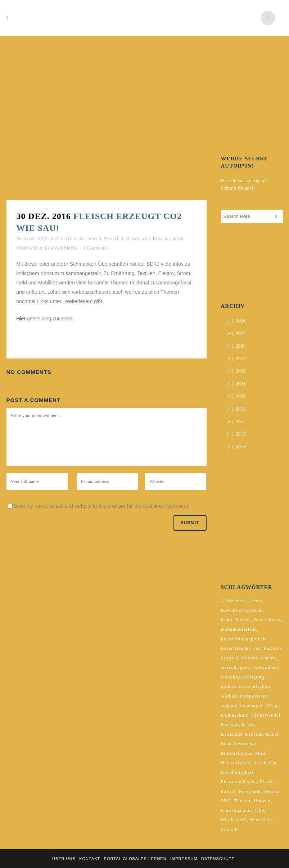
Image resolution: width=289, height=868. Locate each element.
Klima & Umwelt (84, 239)
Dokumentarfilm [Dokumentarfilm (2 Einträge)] (239, 629)
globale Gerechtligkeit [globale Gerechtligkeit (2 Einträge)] (246, 686)
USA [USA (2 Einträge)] (260, 810)
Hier (22, 319)
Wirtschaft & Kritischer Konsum (137, 239)
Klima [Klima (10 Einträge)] (272, 705)
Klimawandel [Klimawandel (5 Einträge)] (266, 715)
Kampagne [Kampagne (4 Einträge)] (250, 705)
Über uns (64, 859)
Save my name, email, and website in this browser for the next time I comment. (102, 506)
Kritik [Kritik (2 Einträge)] (249, 724)
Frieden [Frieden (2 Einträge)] (250, 658)
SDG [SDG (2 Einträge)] (226, 801)
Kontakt (90, 859)
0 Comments (96, 248)
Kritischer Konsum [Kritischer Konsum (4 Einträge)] (242, 734)
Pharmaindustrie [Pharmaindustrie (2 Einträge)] (239, 782)
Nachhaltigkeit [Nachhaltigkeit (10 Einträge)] (237, 772)
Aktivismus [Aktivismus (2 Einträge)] (234, 601)
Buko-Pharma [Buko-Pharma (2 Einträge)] (236, 620)
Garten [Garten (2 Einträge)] (269, 658)
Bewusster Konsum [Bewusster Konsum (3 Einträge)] (242, 610)
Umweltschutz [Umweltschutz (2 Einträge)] (237, 810)
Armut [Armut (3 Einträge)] (256, 601)
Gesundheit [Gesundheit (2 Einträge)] (266, 667)
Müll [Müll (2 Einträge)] (260, 753)
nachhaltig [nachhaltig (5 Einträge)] (265, 762)
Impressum (184, 859)
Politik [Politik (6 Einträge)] (229, 791)
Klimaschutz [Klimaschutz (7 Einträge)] (235, 715)
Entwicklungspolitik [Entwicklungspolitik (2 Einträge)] (243, 639)
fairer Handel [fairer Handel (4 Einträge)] (236, 648)
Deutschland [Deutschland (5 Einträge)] (267, 620)
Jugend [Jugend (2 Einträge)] (229, 705)
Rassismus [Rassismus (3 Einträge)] (250, 791)
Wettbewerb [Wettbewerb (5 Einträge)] (234, 820)
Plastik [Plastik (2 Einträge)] (267, 782)
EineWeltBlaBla (61, 248)
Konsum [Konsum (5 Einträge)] (230, 724)
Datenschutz (218, 859)
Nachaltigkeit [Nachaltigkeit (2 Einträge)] (236, 762)
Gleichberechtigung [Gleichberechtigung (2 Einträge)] (243, 677)
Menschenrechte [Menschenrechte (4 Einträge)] (239, 743)
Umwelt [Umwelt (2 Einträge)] (262, 801)
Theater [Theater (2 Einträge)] (243, 801)
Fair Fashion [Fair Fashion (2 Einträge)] (267, 648)
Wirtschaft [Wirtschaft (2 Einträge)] (261, 820)
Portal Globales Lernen (135, 859)
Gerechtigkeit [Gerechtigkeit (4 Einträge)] (236, 667)
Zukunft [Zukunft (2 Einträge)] (230, 829)
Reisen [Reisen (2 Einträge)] (272, 791)
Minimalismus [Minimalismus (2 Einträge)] (237, 753)
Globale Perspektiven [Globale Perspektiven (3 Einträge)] (245, 696)
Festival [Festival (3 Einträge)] (230, 658)
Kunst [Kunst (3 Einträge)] (272, 734)
